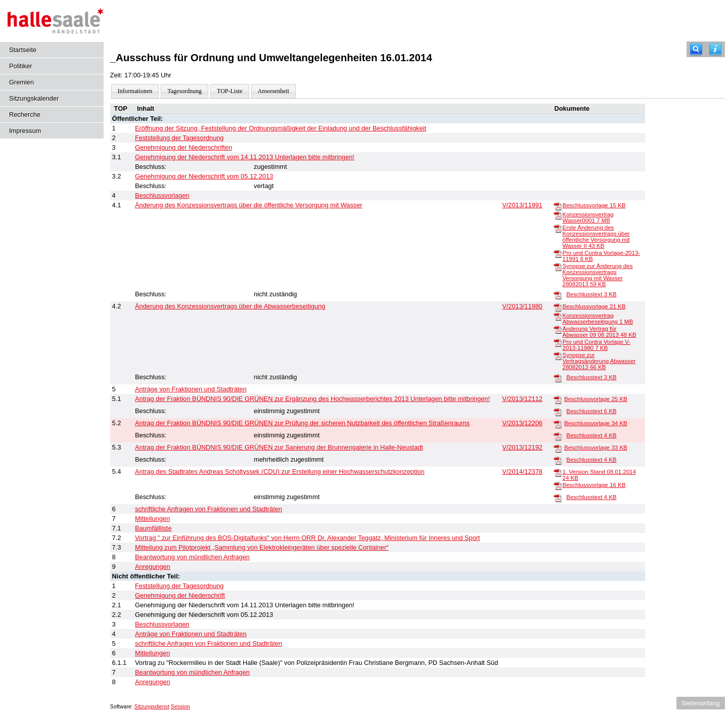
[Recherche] (696, 49)
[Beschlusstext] (558, 295)
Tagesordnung (185, 91)
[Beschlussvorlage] (558, 206)
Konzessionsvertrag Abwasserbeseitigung (598, 319)
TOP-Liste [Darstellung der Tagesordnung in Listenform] (230, 91)
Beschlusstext (591, 294)
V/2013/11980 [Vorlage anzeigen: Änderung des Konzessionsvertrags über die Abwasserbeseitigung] (522, 306)
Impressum (25, 131)
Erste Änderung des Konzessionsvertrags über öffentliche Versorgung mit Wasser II (596, 237)
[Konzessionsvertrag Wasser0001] (558, 215)
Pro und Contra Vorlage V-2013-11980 (597, 345)
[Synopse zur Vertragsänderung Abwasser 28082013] (558, 355)
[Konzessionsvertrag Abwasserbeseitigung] (558, 316)
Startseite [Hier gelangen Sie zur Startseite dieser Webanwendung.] (23, 50)
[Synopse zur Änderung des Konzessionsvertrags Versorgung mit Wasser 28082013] (558, 266)
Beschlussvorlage (594, 205)
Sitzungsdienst (152, 706)
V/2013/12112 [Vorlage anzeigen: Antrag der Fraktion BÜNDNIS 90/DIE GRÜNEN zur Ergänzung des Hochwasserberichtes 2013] (522, 399)
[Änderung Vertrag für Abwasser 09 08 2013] (558, 329)
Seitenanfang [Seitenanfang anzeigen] (700, 703)
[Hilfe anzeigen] (715, 49)
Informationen (135, 91)
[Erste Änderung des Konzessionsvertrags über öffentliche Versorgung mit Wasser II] (558, 228)
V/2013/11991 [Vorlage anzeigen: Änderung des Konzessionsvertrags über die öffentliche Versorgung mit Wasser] (522, 205)
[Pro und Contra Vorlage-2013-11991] (558, 253)
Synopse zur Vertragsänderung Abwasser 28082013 (599, 361)
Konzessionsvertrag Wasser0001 (588, 217)
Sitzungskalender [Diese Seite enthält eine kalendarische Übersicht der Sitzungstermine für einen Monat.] (34, 98)
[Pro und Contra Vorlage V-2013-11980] (558, 342)
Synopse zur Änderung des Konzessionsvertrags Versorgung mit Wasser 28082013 (598, 275)
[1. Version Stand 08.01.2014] (558, 472)
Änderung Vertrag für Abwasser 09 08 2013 (600, 332)
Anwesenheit (274, 91)
